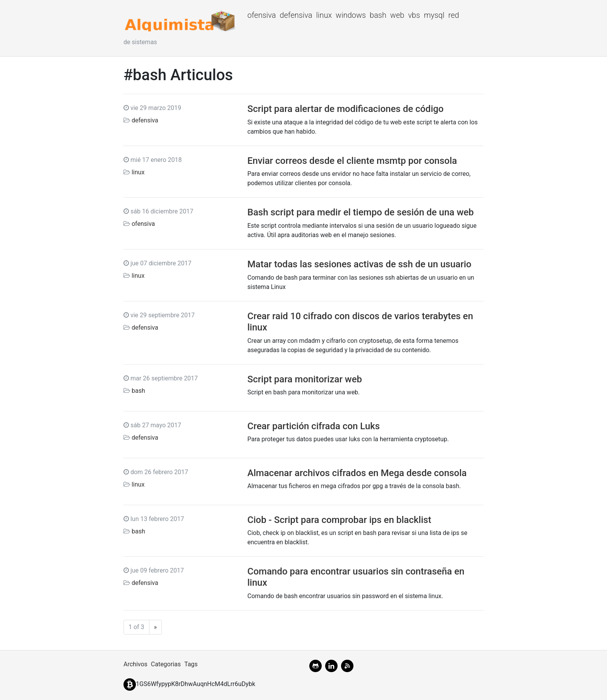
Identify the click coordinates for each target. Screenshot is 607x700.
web (397, 15)
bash (378, 15)
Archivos (135, 664)
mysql (434, 15)
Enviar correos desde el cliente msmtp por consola (352, 161)
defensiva (296, 15)
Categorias (166, 664)
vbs (414, 15)
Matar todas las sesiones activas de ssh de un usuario (359, 264)
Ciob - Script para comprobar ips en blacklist (339, 520)
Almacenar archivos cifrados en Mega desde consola (357, 473)
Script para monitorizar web (305, 379)
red (454, 15)
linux (324, 15)
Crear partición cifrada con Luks (314, 426)
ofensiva (262, 15)
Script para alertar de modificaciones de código (346, 109)
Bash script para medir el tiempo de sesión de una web (361, 212)
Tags (191, 664)
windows (351, 15)
